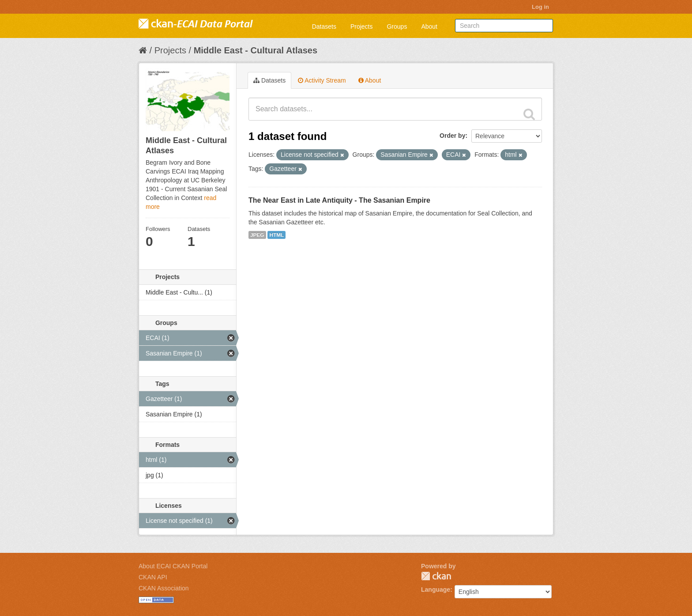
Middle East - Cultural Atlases (256, 50)
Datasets (324, 26)
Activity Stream (322, 80)
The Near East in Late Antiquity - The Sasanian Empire (339, 200)
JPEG (257, 235)
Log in (540, 7)
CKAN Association (164, 588)
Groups (397, 26)
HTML (276, 235)
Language (436, 590)
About (429, 26)
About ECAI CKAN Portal (173, 566)
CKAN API (153, 577)
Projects (362, 26)
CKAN (436, 576)
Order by (452, 136)
